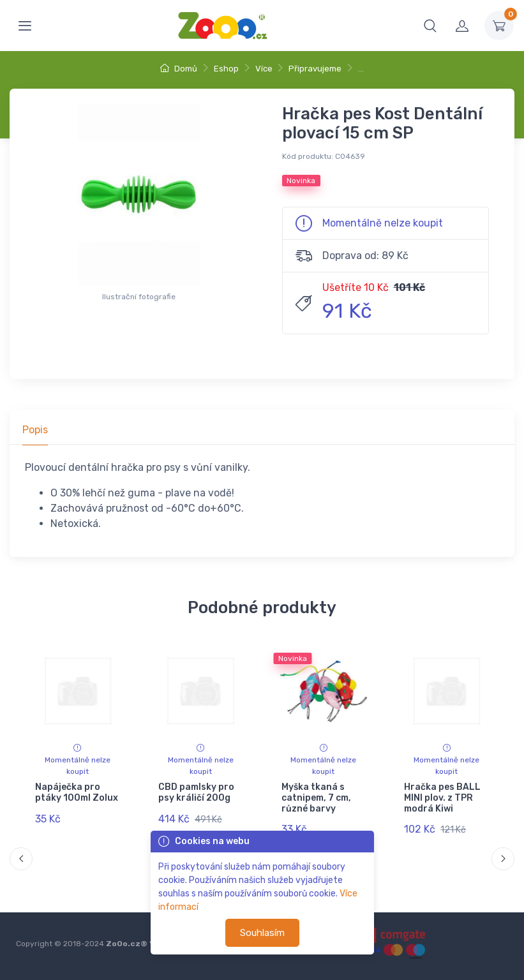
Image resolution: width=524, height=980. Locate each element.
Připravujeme (315, 69)
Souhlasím (262, 933)
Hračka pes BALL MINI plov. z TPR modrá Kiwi (442, 798)
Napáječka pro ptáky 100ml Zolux (77, 792)
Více (264, 69)
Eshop (226, 69)
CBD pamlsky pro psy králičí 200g (196, 792)
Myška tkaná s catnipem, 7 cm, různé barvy (316, 798)
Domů (179, 69)
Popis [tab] (35, 430)
